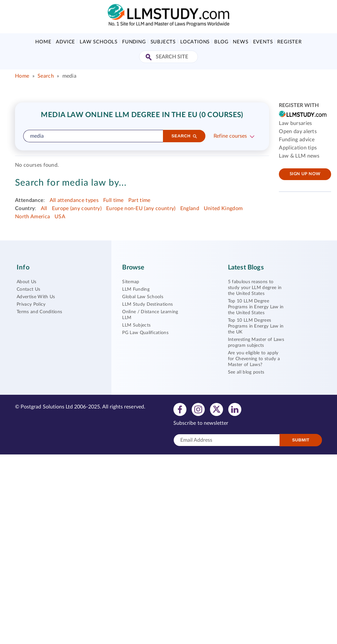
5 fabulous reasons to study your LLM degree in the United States (255, 288)
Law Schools (99, 42)
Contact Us (28, 289)
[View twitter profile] (217, 409)
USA (60, 217)
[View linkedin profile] (235, 409)
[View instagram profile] (198, 409)
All (44, 208)
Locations (195, 42)
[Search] (184, 136)
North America (32, 217)
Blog (221, 42)
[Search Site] (149, 58)
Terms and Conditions (39, 312)
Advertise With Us (36, 297)
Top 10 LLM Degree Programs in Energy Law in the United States (256, 307)
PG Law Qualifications (145, 333)
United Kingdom (223, 208)
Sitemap (131, 282)
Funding (134, 42)
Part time (139, 200)
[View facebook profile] (180, 409)
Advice (65, 42)
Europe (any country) (77, 208)
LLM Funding (136, 289)
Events (263, 42)
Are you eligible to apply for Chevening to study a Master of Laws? (254, 359)
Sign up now (305, 174)
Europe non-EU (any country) (141, 208)
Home (43, 42)
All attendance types (74, 200)
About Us (27, 282)
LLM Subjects (136, 325)
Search (46, 76)
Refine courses (230, 136)
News (241, 42)
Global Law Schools (143, 297)
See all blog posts (246, 372)
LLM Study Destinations (147, 304)
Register (289, 42)
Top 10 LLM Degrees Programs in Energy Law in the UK (256, 326)
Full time (113, 200)
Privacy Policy (31, 304)
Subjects (163, 42)
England (190, 208)
